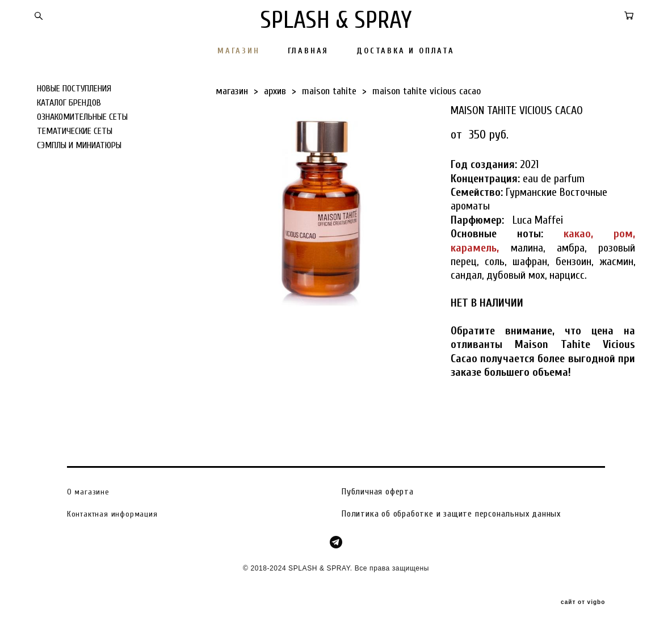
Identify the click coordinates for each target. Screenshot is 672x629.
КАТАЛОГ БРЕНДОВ (69, 103)
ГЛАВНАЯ (308, 51)
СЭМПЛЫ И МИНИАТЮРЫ (79, 145)
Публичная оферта (378, 492)
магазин (232, 91)
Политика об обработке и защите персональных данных (451, 514)
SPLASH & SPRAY (336, 20)
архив (275, 91)
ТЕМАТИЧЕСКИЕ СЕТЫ (75, 131)
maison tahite (329, 91)
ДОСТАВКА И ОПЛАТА (406, 51)
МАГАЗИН (239, 51)
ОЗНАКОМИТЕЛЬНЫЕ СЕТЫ (82, 117)
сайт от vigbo (583, 602)
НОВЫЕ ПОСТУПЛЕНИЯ (74, 89)
